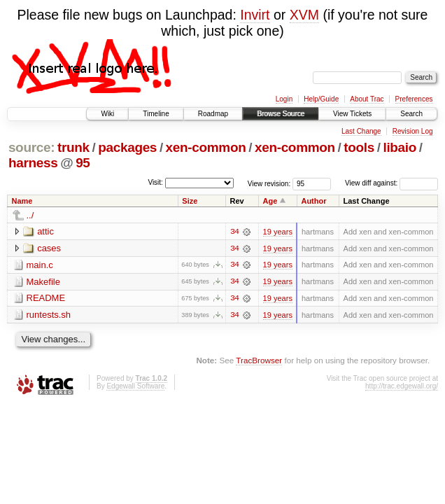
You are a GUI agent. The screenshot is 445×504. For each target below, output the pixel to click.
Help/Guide (321, 99)
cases (49, 248)
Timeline (156, 114)
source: (31, 147)
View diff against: (391, 183)
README (46, 299)
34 (234, 232)
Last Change (361, 131)
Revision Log (413, 131)
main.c (40, 265)
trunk (73, 147)
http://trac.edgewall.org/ (402, 387)
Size (190, 201)
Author (313, 201)
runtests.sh (49, 315)
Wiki (107, 114)
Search (411, 114)
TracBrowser (259, 361)
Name (22, 201)
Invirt (255, 15)
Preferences (414, 99)
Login (284, 99)
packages (127, 147)
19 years (278, 232)
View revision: (269, 183)
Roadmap (213, 114)
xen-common (206, 147)
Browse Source (281, 114)
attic (45, 231)
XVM (304, 15)
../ (30, 215)
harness (33, 163)
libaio (400, 147)
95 (83, 163)
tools (359, 147)
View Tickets (352, 114)
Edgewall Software (135, 387)
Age (270, 201)
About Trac (367, 99)
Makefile (43, 282)
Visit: (155, 182)
